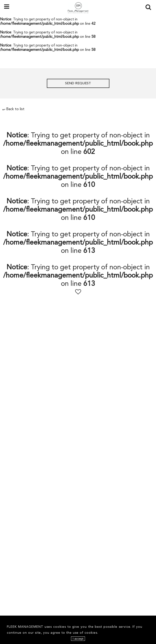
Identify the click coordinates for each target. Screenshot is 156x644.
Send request (78, 83)
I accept (78, 639)
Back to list (13, 109)
